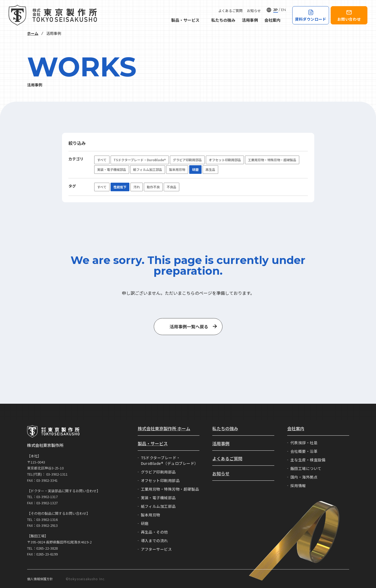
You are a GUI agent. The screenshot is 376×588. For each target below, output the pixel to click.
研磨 (195, 169)
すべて (102, 160)
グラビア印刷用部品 (187, 160)
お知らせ (254, 11)
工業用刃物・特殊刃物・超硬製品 (272, 160)
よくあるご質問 (230, 11)
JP (275, 10)
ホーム (33, 33)
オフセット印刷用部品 (225, 160)
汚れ (137, 187)
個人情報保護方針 (40, 579)
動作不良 (153, 187)
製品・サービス (188, 20)
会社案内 (275, 20)
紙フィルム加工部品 (148, 169)
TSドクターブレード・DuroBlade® (140, 160)
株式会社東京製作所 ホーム (164, 428)
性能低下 (120, 187)
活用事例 (250, 20)
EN (283, 10)
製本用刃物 (177, 169)
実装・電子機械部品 (112, 169)
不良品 (171, 187)
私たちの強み (223, 20)
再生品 (210, 169)
